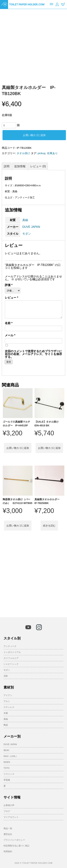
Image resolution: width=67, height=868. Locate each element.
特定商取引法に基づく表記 (16, 846)
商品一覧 (8, 828)
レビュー (12, 298)
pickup (42, 153)
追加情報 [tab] (20, 166)
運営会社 (8, 834)
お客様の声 (9, 805)
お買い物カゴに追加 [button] (18, 448)
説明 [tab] (7, 166)
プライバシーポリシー (14, 840)
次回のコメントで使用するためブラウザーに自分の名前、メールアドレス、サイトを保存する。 (33, 354)
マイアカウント (11, 817)
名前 (9, 323)
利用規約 (8, 851)
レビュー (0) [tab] (38, 166)
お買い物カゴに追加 (34, 135)
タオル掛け (23, 153)
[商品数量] (9, 125)
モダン (27, 234)
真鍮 (25, 220)
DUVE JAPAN (31, 227)
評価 (9, 285)
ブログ (7, 811)
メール (10, 335)
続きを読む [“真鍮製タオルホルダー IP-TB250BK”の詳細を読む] (49, 526)
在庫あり (52, 153)
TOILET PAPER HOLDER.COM (27, 4)
